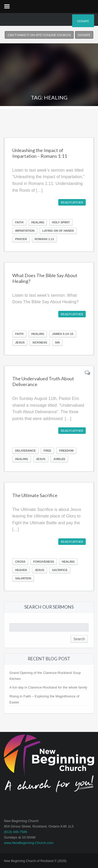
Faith (19, 222)
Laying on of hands (58, 231)
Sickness (40, 342)
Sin (57, 342)
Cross (20, 562)
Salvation (23, 578)
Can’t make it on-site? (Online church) (39, 35)
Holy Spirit (61, 222)
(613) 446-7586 (16, 832)
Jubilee (59, 459)
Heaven (21, 570)
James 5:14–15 (63, 334)
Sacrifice (60, 570)
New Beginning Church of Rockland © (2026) (35, 861)
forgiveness (44, 562)
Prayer (21, 239)
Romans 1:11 (44, 239)
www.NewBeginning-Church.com (29, 843)
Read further (72, 202)
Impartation (25, 231)
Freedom (66, 451)
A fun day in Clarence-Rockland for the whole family (48, 687)
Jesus (20, 342)
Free (47, 451)
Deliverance (25, 451)
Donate (83, 21)
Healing (38, 222)
